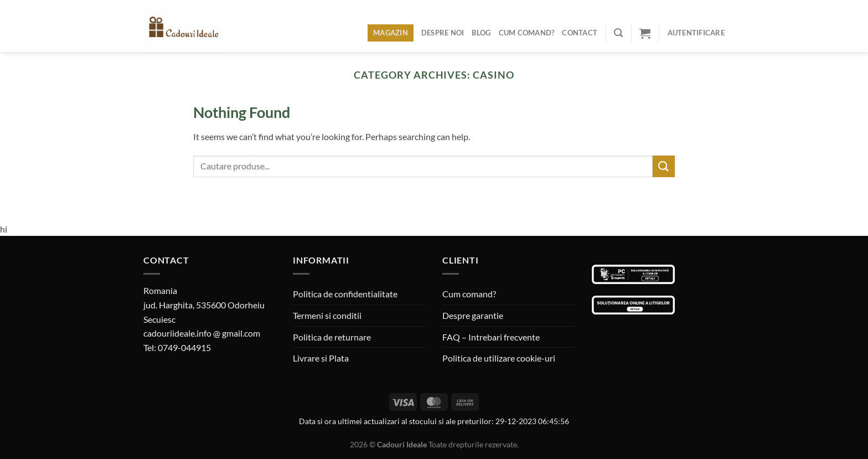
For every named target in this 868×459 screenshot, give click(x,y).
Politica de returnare (332, 337)
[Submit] (664, 166)
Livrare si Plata (321, 358)
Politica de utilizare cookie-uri (499, 358)
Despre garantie (473, 315)
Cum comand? (527, 33)
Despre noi (443, 33)
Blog (481, 33)
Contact (580, 33)
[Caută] (618, 33)
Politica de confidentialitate (345, 294)
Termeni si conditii (327, 315)
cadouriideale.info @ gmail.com (202, 333)
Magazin (391, 33)
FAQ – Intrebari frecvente (491, 337)
